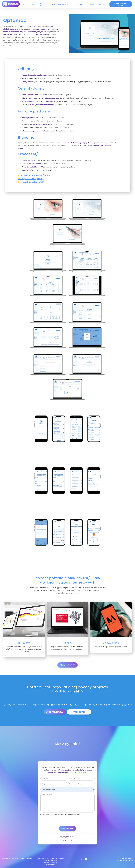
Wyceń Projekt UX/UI (55, 712)
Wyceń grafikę (79, 712)
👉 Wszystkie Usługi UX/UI (31, 182)
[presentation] (55, 820)
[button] (29, 4)
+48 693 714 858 (67, 841)
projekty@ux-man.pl (68, 837)
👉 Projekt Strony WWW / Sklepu (34, 175)
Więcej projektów (67, 665)
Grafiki (85, 773)
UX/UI (76, 773)
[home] (11, 4)
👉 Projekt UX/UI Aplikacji (31, 179)
